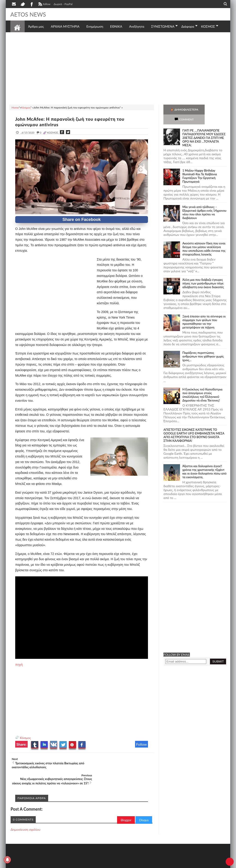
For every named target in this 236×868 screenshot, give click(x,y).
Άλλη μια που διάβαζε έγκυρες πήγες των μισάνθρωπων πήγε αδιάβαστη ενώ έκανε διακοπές (203, 273)
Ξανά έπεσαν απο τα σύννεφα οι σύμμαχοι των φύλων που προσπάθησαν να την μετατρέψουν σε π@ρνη (204, 312)
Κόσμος (25, 738)
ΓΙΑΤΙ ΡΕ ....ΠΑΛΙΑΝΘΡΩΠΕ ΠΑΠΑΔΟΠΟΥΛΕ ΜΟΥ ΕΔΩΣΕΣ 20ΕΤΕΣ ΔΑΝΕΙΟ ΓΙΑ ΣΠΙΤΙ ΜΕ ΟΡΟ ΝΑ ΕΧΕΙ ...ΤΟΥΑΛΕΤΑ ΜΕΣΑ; (204, 128)
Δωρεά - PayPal (63, 4)
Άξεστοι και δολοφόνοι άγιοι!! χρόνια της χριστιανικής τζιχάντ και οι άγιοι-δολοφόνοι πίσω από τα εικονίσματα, (204, 462)
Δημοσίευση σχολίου (25, 817)
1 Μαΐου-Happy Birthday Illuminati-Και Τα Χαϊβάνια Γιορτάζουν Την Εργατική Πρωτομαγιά (200, 166)
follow (44, 5)
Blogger (126, 807)
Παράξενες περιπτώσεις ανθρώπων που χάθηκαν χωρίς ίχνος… (203, 346)
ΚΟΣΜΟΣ (208, 26)
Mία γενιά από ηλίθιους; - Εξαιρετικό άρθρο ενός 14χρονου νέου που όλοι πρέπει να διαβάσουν (204, 202)
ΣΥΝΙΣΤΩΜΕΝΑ (163, 26)
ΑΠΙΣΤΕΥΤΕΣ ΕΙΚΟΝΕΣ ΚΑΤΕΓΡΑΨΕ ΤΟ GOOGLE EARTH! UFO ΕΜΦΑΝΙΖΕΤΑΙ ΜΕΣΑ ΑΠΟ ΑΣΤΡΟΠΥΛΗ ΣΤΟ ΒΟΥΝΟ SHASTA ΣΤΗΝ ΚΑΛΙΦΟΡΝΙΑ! (194, 425)
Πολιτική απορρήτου (97, 864)
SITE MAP (76, 864)
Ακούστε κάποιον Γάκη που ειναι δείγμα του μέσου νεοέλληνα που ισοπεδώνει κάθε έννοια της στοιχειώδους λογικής (204, 239)
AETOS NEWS (29, 14)
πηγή (19, 665)
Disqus (144, 807)
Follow (142, 744)
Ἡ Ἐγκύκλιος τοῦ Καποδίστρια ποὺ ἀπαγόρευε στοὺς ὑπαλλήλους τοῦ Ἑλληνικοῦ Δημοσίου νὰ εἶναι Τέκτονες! (202, 385)
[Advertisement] (118, 68)
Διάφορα (188, 26)
